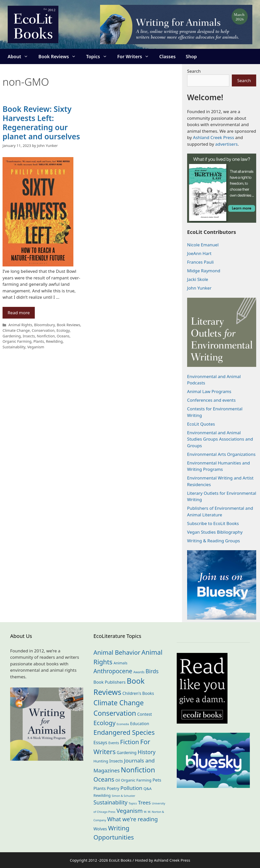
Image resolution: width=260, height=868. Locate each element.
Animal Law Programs (209, 391)
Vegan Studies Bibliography (215, 532)
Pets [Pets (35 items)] (157, 780)
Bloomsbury (44, 325)
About (20, 56)
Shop (191, 56)
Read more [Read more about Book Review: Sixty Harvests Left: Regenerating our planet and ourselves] (19, 313)
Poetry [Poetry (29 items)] (113, 788)
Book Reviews (60, 56)
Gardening (12, 336)
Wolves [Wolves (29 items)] (100, 829)
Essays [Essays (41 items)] (100, 742)
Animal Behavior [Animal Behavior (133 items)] (117, 652)
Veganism (36, 347)
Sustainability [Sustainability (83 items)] (110, 802)
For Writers (136, 56)
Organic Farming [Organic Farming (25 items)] (136, 780)
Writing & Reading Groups (214, 541)
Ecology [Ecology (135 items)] (104, 723)
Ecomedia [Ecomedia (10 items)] (123, 724)
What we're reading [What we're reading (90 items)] (132, 819)
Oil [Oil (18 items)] (118, 780)
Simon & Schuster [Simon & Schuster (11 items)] (123, 796)
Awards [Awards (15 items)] (139, 672)
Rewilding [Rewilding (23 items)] (102, 795)
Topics (99, 56)
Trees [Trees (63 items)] (144, 803)
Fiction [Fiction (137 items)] (130, 742)
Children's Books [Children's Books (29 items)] (138, 693)
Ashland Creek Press (214, 137)
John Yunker (199, 288)
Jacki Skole (198, 279)
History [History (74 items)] (147, 752)
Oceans (63, 336)
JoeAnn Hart (199, 253)
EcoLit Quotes (201, 424)
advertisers (226, 144)
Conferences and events (211, 400)
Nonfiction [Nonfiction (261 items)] (138, 770)
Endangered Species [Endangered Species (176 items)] (124, 732)
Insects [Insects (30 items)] (116, 761)
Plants (39, 341)
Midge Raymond (204, 271)
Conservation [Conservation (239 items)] (115, 713)
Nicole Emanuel (203, 245)
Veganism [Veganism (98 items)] (130, 811)
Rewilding (54, 341)
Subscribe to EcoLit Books (213, 523)
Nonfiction (46, 336)
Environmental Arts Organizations (221, 454)
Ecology (63, 330)
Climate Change (16, 330)
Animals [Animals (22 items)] (120, 663)
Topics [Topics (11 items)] (133, 803)
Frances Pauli (200, 262)
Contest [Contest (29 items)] (144, 714)
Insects (29, 336)
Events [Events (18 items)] (114, 743)
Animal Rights (20, 325)
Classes (167, 56)
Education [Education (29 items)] (140, 724)
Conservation (43, 330)
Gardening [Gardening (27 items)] (127, 753)
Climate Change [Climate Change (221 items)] (119, 703)
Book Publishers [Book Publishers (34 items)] (110, 682)
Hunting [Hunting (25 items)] (101, 761)
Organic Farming (17, 341)
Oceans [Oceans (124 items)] (104, 779)
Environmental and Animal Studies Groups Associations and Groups (220, 439)
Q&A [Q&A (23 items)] (148, 788)
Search (194, 71)
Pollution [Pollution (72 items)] (131, 788)
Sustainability (14, 347)
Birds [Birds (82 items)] (152, 671)
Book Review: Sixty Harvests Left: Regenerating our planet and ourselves (41, 123)
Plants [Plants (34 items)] (100, 788)
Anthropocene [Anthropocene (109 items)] (113, 671)
